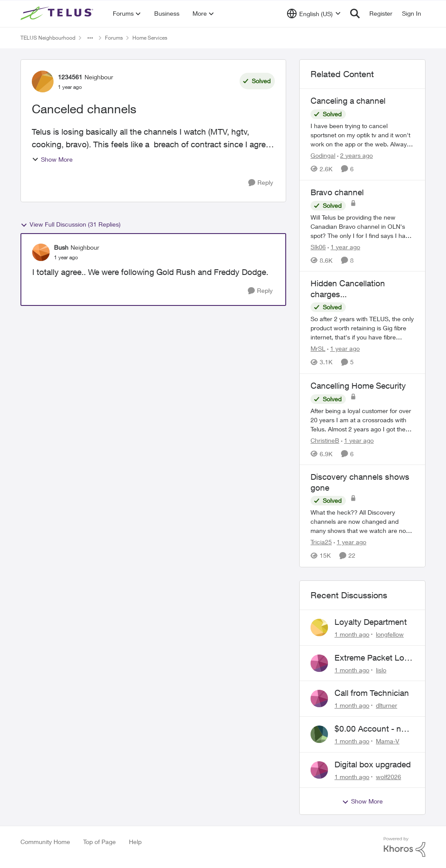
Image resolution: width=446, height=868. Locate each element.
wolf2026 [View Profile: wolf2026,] (389, 776)
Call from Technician (372, 693)
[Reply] (261, 183)
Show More (52, 159)
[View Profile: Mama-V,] (319, 734)
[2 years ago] (355, 155)
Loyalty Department (371, 622)
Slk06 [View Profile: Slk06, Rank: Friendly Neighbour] (318, 246)
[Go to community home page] (58, 14)
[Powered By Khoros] (405, 847)
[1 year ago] (344, 246)
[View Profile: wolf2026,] (319, 770)
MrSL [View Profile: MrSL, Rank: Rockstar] (318, 349)
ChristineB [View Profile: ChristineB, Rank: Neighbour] (325, 440)
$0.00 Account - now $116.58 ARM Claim (373, 729)
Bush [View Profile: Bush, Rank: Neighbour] (61, 247)
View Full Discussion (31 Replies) (71, 224)
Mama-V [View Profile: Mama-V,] (388, 741)
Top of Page (100, 842)
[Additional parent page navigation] (90, 38)
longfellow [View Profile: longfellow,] (390, 634)
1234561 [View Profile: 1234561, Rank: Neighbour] (70, 77)
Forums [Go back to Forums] (114, 38)
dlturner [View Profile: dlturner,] (387, 705)
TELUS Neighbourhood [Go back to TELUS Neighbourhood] (48, 38)
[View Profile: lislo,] (319, 663)
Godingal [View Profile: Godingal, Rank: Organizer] (323, 155)
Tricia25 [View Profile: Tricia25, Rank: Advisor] (321, 542)
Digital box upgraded (373, 764)
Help (135, 842)
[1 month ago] (352, 634)
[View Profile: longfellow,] (319, 627)
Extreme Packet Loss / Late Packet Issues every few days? (374, 658)
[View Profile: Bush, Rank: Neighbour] (41, 252)
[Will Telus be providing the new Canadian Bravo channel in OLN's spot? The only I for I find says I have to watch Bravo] (362, 226)
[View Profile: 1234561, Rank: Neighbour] (43, 81)
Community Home (45, 842)
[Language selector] (314, 14)
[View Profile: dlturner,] (319, 698)
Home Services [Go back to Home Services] (150, 38)
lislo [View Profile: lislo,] (381, 670)
